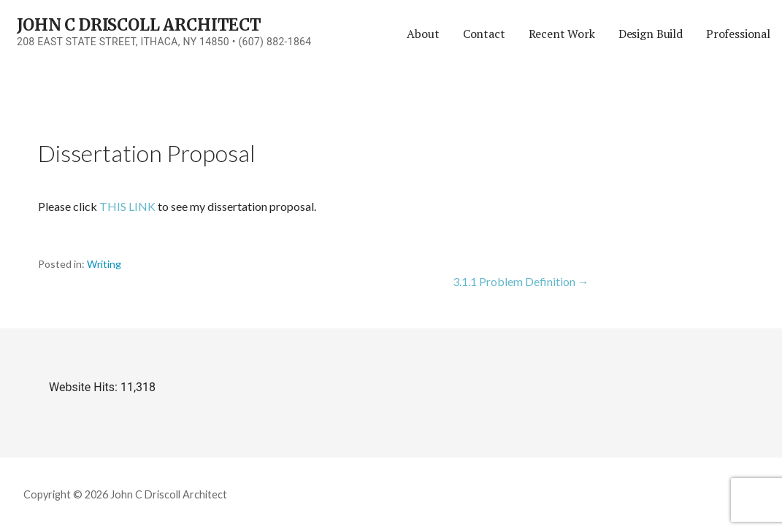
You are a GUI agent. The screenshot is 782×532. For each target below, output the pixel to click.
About (423, 34)
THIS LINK (127, 206)
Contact (484, 34)
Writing (104, 264)
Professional (738, 34)
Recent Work (562, 34)
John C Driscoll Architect (139, 25)
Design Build (651, 34)
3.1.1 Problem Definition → (521, 281)
